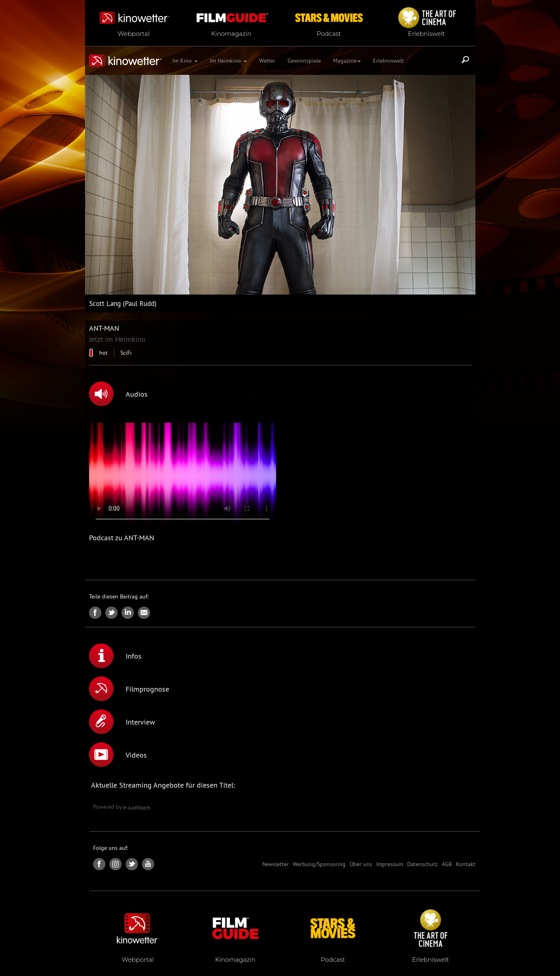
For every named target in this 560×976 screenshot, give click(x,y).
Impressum (390, 864)
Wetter (267, 61)
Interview (122, 722)
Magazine (347, 61)
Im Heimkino (228, 61)
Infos (115, 656)
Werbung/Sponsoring (319, 864)
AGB (447, 864)
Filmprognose (129, 689)
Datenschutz (422, 864)
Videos (118, 755)
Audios (118, 394)
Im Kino (185, 61)
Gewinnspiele (304, 61)
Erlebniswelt (388, 61)
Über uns (361, 864)
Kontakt (466, 864)
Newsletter (276, 864)
